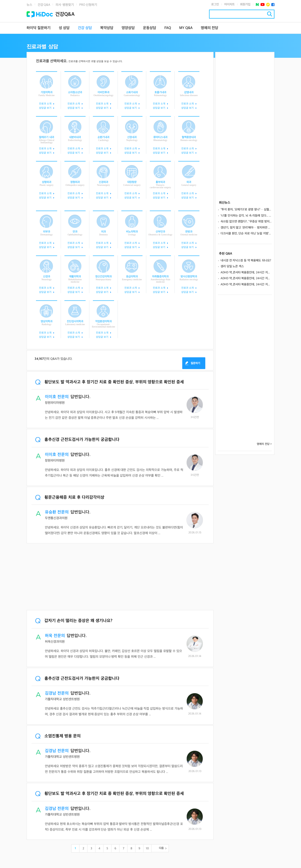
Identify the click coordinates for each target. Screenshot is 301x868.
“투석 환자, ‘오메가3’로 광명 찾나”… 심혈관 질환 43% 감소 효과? (246, 210)
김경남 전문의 (57, 693)
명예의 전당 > (264, 444)
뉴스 (29, 5)
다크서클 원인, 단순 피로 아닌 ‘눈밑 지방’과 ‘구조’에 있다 (246, 234)
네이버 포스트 (257, 5)
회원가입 (245, 4)
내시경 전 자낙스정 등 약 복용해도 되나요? (246, 261)
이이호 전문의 (57, 397)
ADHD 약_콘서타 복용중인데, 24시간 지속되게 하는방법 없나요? (246, 272)
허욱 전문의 (55, 636)
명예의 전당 (210, 28)
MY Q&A (186, 28)
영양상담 (128, 28)
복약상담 (107, 28)
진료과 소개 (45, 104)
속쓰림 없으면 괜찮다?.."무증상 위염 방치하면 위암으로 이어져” (246, 222)
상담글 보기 (45, 108)
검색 (270, 14)
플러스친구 (268, 5)
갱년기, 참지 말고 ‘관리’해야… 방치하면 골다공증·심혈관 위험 (246, 228)
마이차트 (230, 4)
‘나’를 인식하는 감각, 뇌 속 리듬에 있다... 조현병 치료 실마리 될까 (246, 216)
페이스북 (273, 5)
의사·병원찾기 (65, 5)
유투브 (263, 5)
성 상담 (64, 28)
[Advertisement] (120, 577)
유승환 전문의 (57, 512)
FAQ (168, 28)
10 (147, 849)
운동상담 (150, 28)
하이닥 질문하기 (39, 28)
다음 (161, 848)
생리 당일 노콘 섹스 (232, 266)
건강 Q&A (44, 5)
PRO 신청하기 (88, 5)
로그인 (215, 4)
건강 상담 (85, 28)
